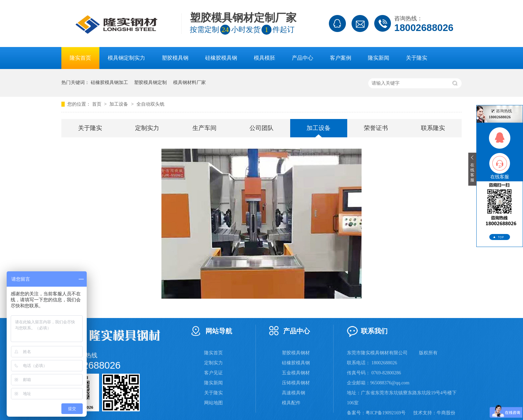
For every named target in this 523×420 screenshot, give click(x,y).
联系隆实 (433, 128)
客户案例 (341, 58)
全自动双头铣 (150, 104)
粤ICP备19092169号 (386, 413)
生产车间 (204, 128)
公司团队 (261, 128)
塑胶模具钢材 (296, 353)
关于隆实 (417, 58)
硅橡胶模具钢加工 (109, 82)
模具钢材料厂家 (189, 82)
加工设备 (119, 104)
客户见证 (213, 373)
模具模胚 (265, 58)
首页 (97, 104)
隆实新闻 (379, 58)
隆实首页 (80, 58)
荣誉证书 (376, 128)
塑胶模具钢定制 (150, 82)
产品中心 (303, 58)
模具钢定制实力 (126, 58)
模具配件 (291, 403)
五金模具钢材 (296, 373)
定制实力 (147, 128)
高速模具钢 (294, 393)
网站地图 (213, 403)
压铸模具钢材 (296, 383)
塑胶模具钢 (175, 58)
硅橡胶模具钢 (221, 58)
